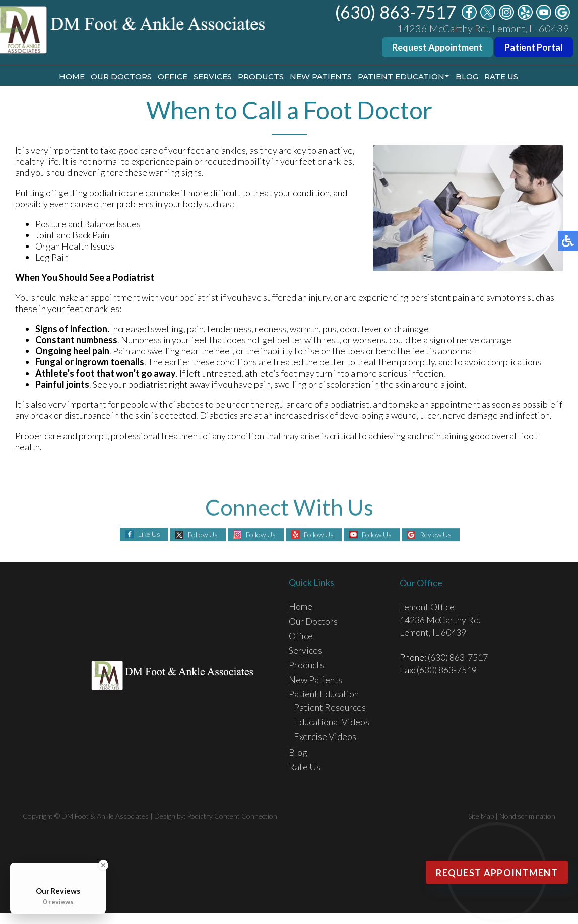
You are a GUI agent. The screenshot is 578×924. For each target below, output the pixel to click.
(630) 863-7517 (396, 12)
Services (213, 76)
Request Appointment (437, 47)
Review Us (436, 535)
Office (173, 76)
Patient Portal (534, 47)
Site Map (481, 816)
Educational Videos (332, 722)
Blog (467, 76)
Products (261, 76)
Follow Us (203, 535)
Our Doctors (121, 76)
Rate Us (501, 76)
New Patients (321, 76)
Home (72, 76)
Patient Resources (330, 707)
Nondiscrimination (527, 816)
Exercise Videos (325, 736)
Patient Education (401, 76)
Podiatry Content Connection (232, 816)
